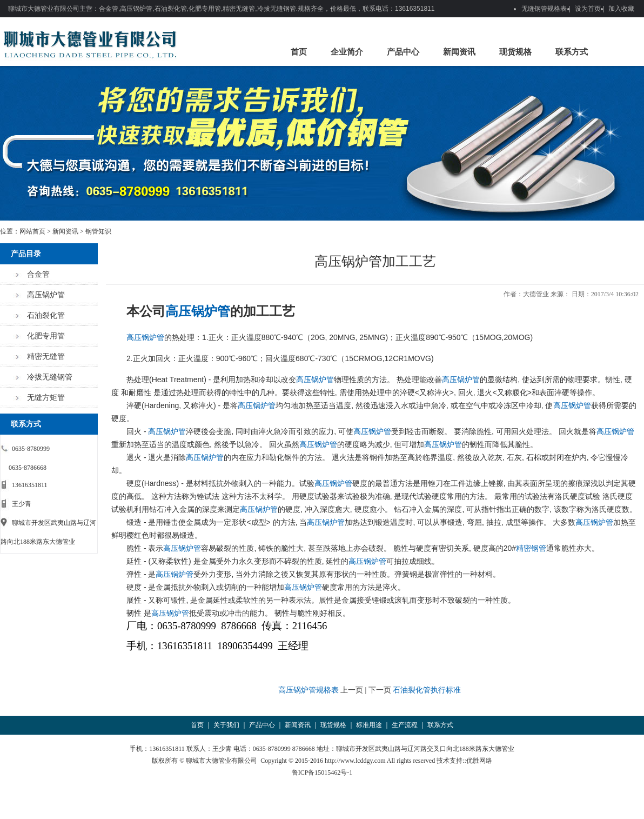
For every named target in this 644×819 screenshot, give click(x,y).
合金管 (38, 274)
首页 (299, 52)
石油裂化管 (46, 315)
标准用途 (369, 725)
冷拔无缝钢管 (50, 377)
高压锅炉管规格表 (308, 690)
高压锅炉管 (46, 295)
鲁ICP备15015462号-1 (322, 773)
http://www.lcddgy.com (355, 761)
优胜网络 (479, 761)
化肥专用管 (46, 336)
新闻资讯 (459, 52)
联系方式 (572, 52)
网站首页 (32, 231)
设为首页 (588, 9)
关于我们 (226, 725)
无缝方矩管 (46, 398)
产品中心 (403, 52)
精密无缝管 (46, 357)
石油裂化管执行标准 (427, 690)
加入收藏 (621, 9)
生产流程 (405, 725)
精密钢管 (531, 548)
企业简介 (347, 52)
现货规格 (515, 52)
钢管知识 (98, 231)
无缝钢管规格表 (544, 9)
